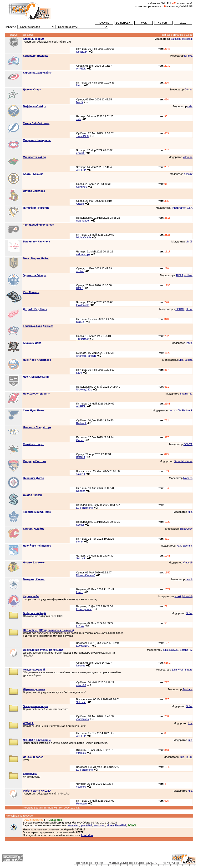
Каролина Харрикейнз (37, 73)
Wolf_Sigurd (185, 670)
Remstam (82, 804)
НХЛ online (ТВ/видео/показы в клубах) (48, 630)
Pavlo (189, 343)
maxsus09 (175, 410)
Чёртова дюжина (34, 689)
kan (179, 546)
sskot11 (81, 474)
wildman (188, 157)
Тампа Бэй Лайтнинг (36, 123)
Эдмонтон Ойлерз (35, 275)
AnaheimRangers (86, 356)
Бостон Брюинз (33, 174)
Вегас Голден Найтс (36, 258)
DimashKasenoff (86, 575)
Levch (189, 579)
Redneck (187, 410)
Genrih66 (82, 187)
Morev (110, 825)
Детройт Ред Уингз (35, 309)
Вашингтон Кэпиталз (36, 242)
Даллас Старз (32, 89)
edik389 (81, 153)
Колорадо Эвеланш (36, 56)
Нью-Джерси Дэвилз (36, 394)
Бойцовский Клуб (34, 613)
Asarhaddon (83, 221)
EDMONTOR (84, 646)
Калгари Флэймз (34, 529)
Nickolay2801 (84, 390)
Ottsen (80, 204)
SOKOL (180, 309)
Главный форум (33, 39)
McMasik (187, 39)
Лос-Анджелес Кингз (36, 377)
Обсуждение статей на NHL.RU (43, 650)
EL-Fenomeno (85, 508)
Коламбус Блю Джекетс (38, 326)
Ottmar (188, 89)
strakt (178, 596)
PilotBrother (179, 208)
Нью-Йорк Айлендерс (37, 360)
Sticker (80, 525)
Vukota (188, 360)
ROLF (179, 275)
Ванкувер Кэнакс (34, 579)
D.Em (189, 309)
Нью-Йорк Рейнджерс (37, 546)
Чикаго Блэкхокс (34, 562)
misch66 (81, 685)
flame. (80, 542)
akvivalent (73, 825)
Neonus (81, 666)
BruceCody (186, 529)
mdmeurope (83, 254)
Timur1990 (82, 136)
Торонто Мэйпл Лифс (37, 512)
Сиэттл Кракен (32, 495)
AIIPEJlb (81, 69)
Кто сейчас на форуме (19, 816)
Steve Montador (183, 461)
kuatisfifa (87, 835)
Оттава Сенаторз (34, 191)
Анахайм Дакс (32, 343)
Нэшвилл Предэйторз (37, 427)
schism (80, 271)
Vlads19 (188, 562)
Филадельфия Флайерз (38, 225)
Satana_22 (186, 394)
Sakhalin (176, 39)
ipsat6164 (82, 52)
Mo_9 (80, 102)
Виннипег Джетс (33, 478)
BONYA (188, 444)
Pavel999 (121, 825)
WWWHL (28, 723)
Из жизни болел (33, 757)
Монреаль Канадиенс (37, 140)
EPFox (80, 626)
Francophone (84, 609)
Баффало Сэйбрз (34, 106)
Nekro (80, 85)
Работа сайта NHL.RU (37, 791)
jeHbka (188, 56)
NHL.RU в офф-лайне (37, 740)
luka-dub (188, 596)
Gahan (80, 440)
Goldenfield (83, 305)
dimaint (188, 174)
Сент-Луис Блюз (33, 410)
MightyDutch (84, 237)
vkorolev (81, 753)
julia (190, 512)
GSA (190, 208)
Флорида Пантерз (34, 461)
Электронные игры (35, 706)
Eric (181, 360)
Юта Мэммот (31, 292)
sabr (190, 106)
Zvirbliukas (83, 719)
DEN (79, 373)
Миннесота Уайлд (34, 157)
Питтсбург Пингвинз (36, 208)
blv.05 (189, 242)
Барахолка (30, 774)
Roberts (188, 478)
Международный (34, 670)
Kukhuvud (99, 825)
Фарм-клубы (31, 596)
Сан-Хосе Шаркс (33, 444)
